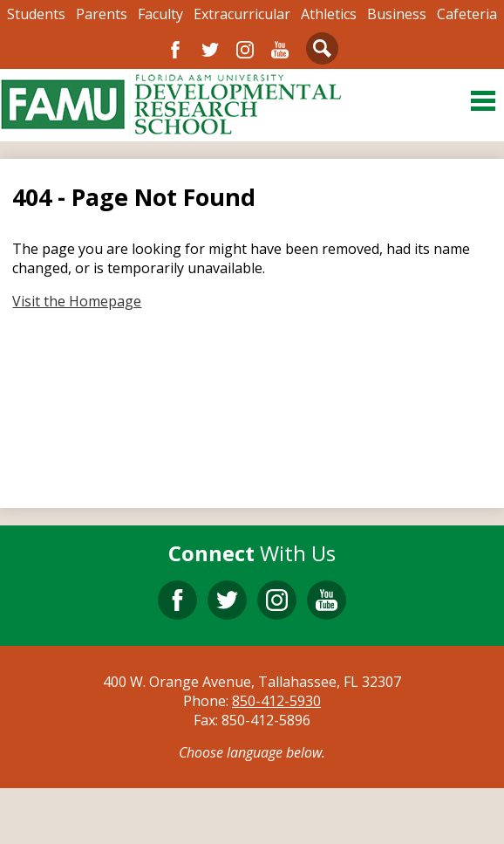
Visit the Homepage (77, 301)
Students (36, 14)
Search (322, 52)
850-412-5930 (276, 701)
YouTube (280, 50)
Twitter (210, 50)
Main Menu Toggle (483, 101)
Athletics (329, 14)
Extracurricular (242, 14)
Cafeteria (467, 14)
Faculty (160, 14)
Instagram (245, 50)
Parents (102, 14)
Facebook (175, 50)
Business (397, 14)
